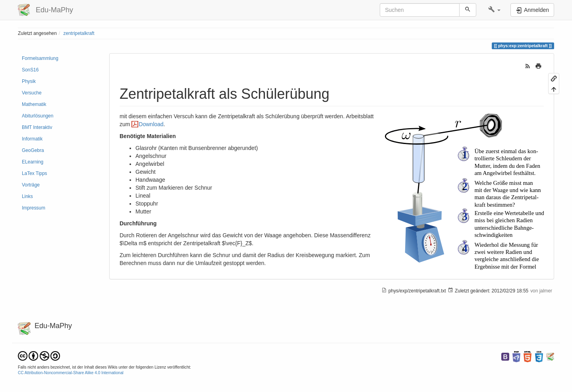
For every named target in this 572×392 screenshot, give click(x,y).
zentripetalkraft (79, 33)
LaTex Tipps (34, 173)
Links (27, 196)
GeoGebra (33, 150)
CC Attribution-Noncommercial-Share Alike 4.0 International (71, 373)
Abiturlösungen (38, 116)
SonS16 (30, 70)
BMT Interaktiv (37, 127)
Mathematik (34, 104)
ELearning (33, 162)
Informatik (32, 139)
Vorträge (31, 185)
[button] (494, 10)
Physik (29, 81)
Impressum (34, 208)
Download (151, 124)
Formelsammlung (40, 58)
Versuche (32, 93)
